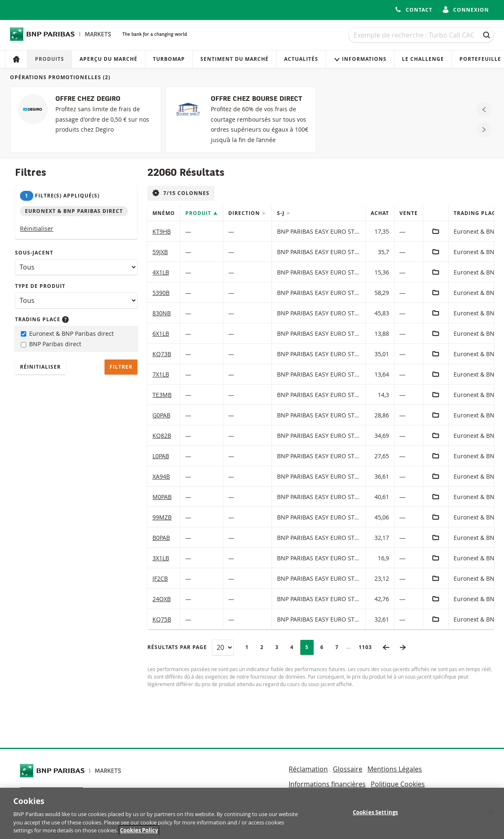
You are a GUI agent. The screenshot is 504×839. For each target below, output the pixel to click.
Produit (199, 213)
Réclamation (308, 769)
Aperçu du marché (109, 59)
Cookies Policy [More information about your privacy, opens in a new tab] (139, 834)
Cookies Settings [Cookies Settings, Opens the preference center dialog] (375, 816)
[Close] (491, 816)
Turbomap (169, 59)
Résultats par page (177, 647)
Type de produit (40, 286)
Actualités (301, 59)
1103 (368, 647)
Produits (50, 59)
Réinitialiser (37, 228)
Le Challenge (423, 59)
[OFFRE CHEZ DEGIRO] (86, 120)
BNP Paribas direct (51, 344)
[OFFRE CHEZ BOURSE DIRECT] (241, 120)
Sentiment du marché (235, 59)
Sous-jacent (34, 253)
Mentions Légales (395, 769)
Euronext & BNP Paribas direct (67, 333)
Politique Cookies (398, 784)
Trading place (42, 319)
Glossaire (348, 769)
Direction (245, 213)
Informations (360, 59)
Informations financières (327, 784)
